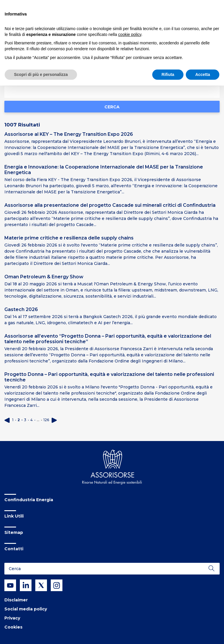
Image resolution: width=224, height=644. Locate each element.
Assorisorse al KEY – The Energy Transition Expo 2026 (69, 134)
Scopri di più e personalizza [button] (41, 74)
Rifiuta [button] (168, 74)
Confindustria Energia (29, 500)
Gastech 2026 (21, 309)
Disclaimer (16, 600)
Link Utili (14, 516)
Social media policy (26, 609)
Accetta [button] (203, 74)
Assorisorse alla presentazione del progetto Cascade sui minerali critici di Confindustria (110, 205)
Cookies (13, 627)
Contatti (14, 549)
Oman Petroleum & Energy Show (44, 277)
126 (46, 420)
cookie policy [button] (130, 34)
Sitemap (14, 532)
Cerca (112, 107)
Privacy (12, 618)
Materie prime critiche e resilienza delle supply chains (69, 238)
